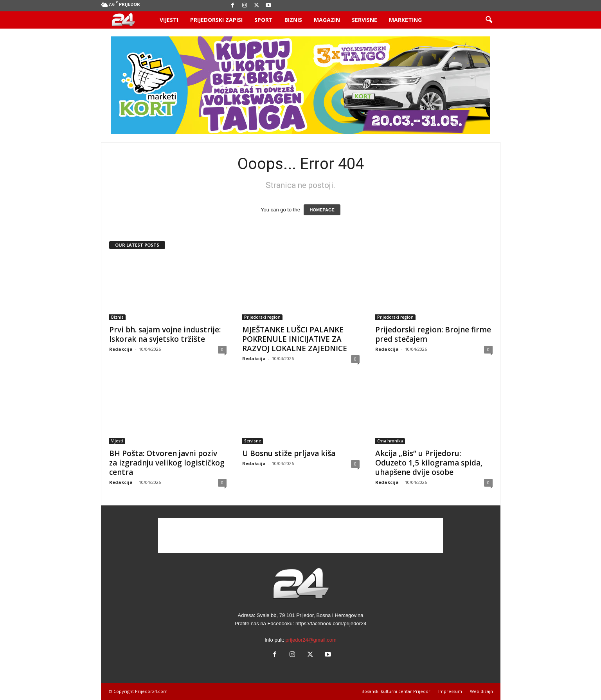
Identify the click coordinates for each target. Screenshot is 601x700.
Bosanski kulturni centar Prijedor (396, 691)
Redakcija (121, 349)
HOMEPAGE (322, 210)
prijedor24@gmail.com (311, 640)
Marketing (405, 20)
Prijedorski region (262, 317)
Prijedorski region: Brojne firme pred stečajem (433, 334)
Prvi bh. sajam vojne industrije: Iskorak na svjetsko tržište (165, 334)
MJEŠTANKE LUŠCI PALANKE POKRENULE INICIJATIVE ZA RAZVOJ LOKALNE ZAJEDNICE (295, 339)
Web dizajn (481, 691)
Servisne (364, 20)
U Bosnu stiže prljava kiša (289, 453)
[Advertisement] (300, 536)
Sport (264, 20)
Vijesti (169, 20)
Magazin (327, 20)
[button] (489, 20)
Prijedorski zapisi (216, 20)
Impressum (450, 691)
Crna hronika (390, 441)
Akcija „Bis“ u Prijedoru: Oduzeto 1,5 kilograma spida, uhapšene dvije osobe (429, 463)
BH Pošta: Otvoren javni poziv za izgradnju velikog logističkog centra (167, 463)
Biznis (293, 20)
